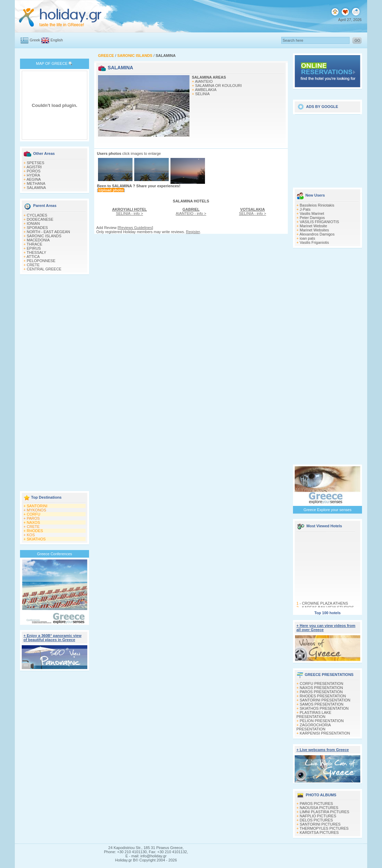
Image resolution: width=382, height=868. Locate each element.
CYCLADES (37, 215)
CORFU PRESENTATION (322, 684)
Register (193, 232)
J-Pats (305, 209)
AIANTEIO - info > (191, 211)
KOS (31, 535)
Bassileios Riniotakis (317, 205)
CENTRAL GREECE (44, 269)
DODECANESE (40, 219)
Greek (35, 40)
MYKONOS (37, 510)
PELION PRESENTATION (322, 721)
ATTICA (33, 257)
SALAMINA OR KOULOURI (219, 86)
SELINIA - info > (130, 211)
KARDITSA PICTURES (319, 832)
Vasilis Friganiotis (315, 242)
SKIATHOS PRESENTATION (324, 708)
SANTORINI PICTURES (320, 824)
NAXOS (34, 522)
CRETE (33, 265)
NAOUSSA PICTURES (319, 808)
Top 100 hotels (327, 613)
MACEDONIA (38, 240)
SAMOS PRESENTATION (322, 704)
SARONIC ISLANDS (44, 236)
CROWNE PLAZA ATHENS (325, 605)
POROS (34, 171)
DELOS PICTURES (316, 820)
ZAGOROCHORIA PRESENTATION (314, 727)
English (57, 40)
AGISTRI (34, 167)
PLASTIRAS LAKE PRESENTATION (314, 715)
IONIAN (33, 223)
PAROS (33, 518)
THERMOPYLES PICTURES (324, 828)
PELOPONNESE (41, 261)
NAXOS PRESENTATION (322, 688)
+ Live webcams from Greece (323, 750)
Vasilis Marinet (312, 213)
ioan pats (308, 238)
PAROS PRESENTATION (321, 692)
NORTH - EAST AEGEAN (49, 232)
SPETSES (36, 163)
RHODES (35, 531)
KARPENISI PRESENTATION (325, 733)
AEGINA (34, 179)
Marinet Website (314, 226)
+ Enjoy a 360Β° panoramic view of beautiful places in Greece (52, 638)
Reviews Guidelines (135, 228)
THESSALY (36, 252)
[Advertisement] (55, 383)
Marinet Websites (315, 230)
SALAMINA (37, 188)
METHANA (36, 183)
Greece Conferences (55, 554)
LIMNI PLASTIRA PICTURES (325, 812)
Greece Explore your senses (328, 510)
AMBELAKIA (206, 90)
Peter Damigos (312, 218)
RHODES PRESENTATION (323, 696)
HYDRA (34, 175)
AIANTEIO (204, 81)
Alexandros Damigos (317, 234)
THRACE (34, 244)
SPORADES (37, 228)
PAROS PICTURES (316, 804)
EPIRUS (34, 248)
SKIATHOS (36, 539)
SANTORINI (37, 506)
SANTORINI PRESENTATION (325, 700)
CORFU (34, 514)
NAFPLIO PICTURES (318, 816)
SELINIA (203, 94)
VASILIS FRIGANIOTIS (320, 222)
